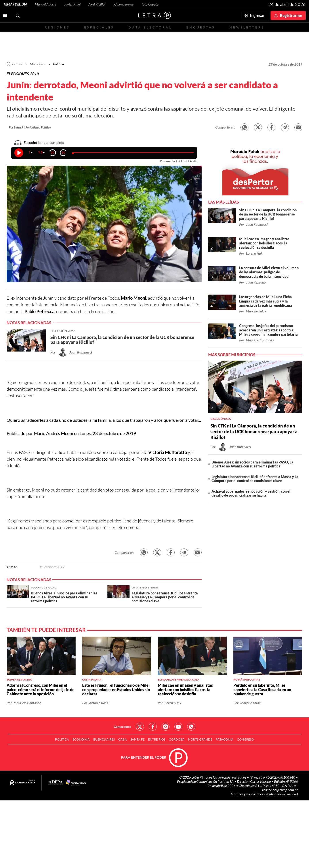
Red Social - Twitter (140, 727)
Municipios (38, 64)
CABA (123, 739)
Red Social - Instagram (166, 727)
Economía (81, 739)
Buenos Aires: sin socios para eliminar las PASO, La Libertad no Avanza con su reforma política (252, 464)
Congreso (245, 739)
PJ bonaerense (123, 4)
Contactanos (122, 727)
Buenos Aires (104, 739)
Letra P (17, 64)
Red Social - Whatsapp (191, 727)
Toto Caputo (150, 4)
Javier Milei (72, 4)
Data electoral (150, 27)
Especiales (99, 27)
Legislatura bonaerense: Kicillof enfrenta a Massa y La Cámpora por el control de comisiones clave (255, 479)
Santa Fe (137, 739)
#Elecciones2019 (52, 567)
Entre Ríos (157, 739)
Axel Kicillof (97, 4)
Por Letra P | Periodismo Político (30, 127)
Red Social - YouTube (178, 727)
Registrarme (291, 15)
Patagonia (225, 739)
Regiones (57, 27)
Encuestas (201, 27)
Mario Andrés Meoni (53, 433)
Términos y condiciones (247, 794)
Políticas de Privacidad (282, 794)
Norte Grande (200, 739)
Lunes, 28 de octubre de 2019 (108, 433)
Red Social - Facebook (153, 727)
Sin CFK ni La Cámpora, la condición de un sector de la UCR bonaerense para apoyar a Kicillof (254, 431)
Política (58, 64)
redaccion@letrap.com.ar (280, 790)
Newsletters (247, 27)
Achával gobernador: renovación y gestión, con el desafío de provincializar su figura (251, 493)
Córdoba (177, 739)
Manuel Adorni (46, 4)
